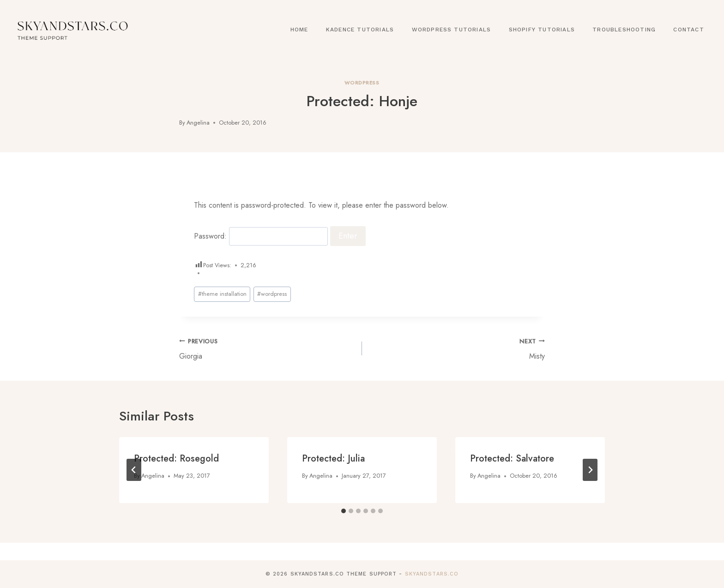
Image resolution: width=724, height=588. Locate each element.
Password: (261, 236)
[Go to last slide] (134, 470)
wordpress (272, 294)
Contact (688, 30)
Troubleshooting (624, 30)
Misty (457, 348)
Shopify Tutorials (542, 30)
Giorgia (267, 348)
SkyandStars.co (432, 574)
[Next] (590, 470)
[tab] (344, 511)
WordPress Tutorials (452, 30)
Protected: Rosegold (176, 459)
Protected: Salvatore (512, 459)
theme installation (222, 294)
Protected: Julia (333, 459)
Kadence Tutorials (360, 30)
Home (299, 30)
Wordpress (362, 83)
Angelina (198, 123)
